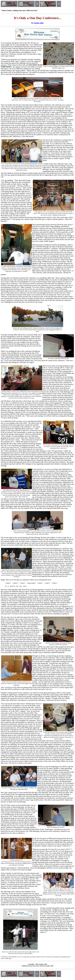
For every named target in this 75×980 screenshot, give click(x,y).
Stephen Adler (39, 23)
